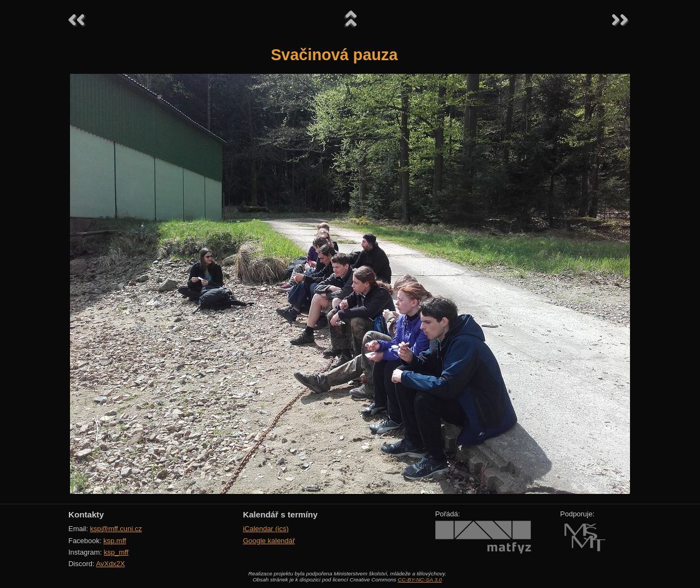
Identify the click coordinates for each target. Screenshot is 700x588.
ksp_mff (116, 552)
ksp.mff (115, 541)
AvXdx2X (110, 564)
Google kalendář (269, 541)
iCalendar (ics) (266, 529)
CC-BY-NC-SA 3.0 (420, 580)
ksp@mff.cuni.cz (116, 529)
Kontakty (86, 514)
